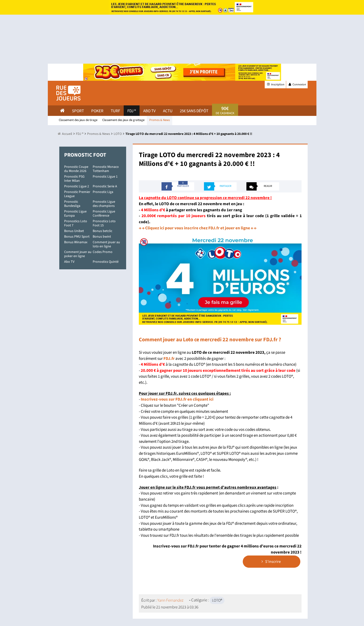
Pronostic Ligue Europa (75, 214)
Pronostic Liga (103, 192)
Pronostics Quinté (106, 262)
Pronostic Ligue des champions (104, 204)
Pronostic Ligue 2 (77, 186)
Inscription (275, 85)
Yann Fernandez (170, 600)
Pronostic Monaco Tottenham (106, 169)
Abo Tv (149, 111)
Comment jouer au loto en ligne (106, 244)
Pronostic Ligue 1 (105, 177)
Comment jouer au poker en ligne (78, 254)
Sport (78, 111)
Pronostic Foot (85, 155)
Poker (97, 111)
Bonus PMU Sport (77, 237)
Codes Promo (103, 252)
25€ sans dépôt (194, 111)
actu (168, 111)
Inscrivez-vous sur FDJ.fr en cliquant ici (177, 399)
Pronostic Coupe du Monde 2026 (76, 169)
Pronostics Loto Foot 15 (104, 223)
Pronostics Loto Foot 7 (76, 223)
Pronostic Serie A (105, 186)
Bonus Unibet (74, 231)
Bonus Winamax (76, 242)
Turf (115, 111)
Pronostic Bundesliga (72, 204)
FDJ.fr (169, 359)
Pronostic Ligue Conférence (104, 214)
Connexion (297, 85)
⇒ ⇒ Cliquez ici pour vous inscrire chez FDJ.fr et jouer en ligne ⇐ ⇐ (198, 228)
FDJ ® (132, 111)
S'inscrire (271, 562)
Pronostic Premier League (77, 194)
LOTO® (217, 600)
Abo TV (69, 262)
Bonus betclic (102, 231)
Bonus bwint (102, 237)
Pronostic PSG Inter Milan (74, 179)
